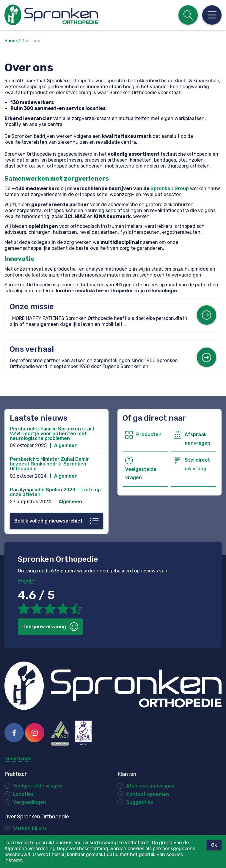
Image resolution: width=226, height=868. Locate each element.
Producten (149, 434)
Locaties (23, 794)
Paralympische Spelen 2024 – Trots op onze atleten (55, 492)
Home (11, 41)
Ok (214, 845)
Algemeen (66, 445)
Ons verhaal (32, 349)
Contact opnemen (147, 794)
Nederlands (18, 759)
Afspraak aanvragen (150, 786)
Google (26, 581)
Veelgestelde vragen (38, 786)
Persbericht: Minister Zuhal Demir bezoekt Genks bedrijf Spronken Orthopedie (49, 464)
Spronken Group (170, 188)
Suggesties (140, 802)
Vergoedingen (30, 802)
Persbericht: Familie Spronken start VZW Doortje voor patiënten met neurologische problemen (52, 434)
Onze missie (32, 307)
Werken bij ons (30, 828)
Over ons (31, 41)
